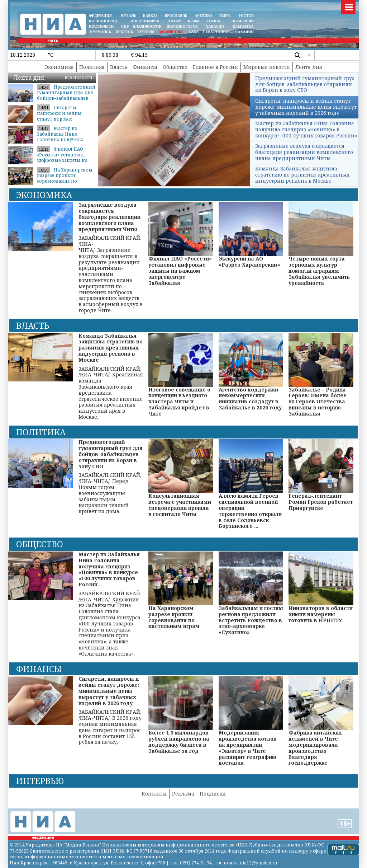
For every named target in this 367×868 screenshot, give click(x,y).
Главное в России (215, 67)
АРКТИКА (204, 16)
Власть (119, 67)
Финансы (145, 67)
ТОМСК (215, 21)
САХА (194, 32)
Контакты (154, 794)
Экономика (59, 67)
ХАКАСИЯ (214, 26)
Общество (175, 67)
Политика (92, 67)
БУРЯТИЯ (146, 32)
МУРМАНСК (100, 32)
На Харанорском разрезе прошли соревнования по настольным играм (65, 178)
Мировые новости (267, 67)
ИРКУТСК (124, 32)
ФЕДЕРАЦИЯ (100, 16)
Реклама (183, 794)
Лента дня (309, 67)
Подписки (213, 794)
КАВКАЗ (150, 16)
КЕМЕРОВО (243, 21)
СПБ (125, 26)
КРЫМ (194, 21)
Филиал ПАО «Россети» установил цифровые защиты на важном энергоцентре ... (65, 158)
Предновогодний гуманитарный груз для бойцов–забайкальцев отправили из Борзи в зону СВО (305, 84)
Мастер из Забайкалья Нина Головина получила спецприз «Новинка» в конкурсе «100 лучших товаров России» (306, 129)
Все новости (78, 77)
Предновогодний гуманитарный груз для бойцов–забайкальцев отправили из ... (66, 95)
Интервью (40, 781)
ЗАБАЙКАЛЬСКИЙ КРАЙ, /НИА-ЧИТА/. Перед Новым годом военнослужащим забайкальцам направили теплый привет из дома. (111, 477)
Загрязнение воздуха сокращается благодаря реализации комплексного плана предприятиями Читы (304, 152)
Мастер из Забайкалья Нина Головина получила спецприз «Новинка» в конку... (63, 139)
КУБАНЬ (129, 16)
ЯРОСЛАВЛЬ (176, 16)
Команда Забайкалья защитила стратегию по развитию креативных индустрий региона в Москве (302, 175)
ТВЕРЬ (225, 16)
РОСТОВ (246, 16)
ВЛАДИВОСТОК (147, 26)
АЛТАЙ (175, 21)
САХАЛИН (245, 32)
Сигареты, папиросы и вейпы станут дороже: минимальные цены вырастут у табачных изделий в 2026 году (306, 107)
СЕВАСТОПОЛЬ (217, 32)
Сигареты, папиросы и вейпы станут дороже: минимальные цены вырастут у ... (61, 119)
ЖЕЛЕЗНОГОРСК (182, 26)
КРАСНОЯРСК (101, 26)
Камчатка (243, 26)
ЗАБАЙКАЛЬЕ (172, 32)
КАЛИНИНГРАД (103, 21)
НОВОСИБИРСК (145, 21)
